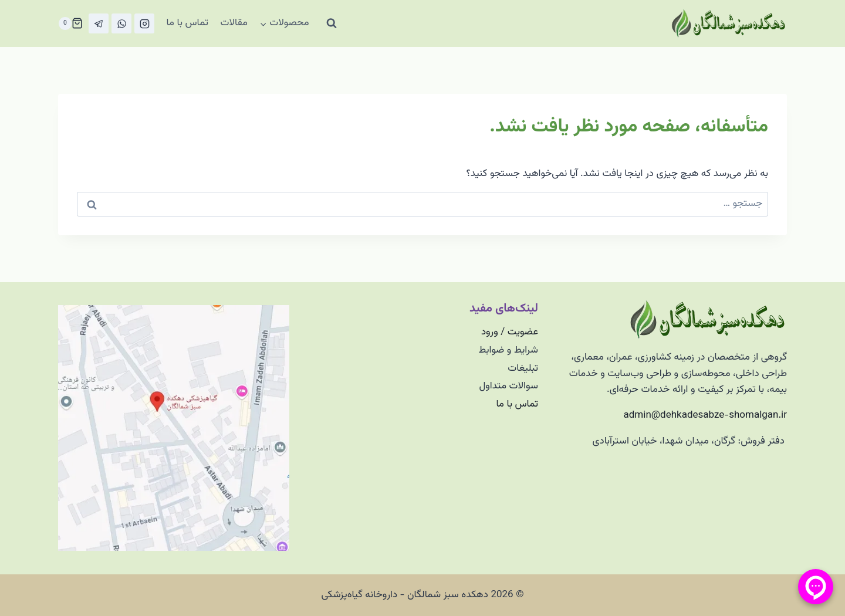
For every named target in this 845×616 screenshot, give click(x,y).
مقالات (234, 23)
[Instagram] (144, 23)
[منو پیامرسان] (816, 587)
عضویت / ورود (510, 332)
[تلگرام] (99, 23)
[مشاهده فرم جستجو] (332, 23)
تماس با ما (187, 23)
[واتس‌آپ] (121, 23)
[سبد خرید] (70, 23)
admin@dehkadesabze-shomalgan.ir (705, 415)
